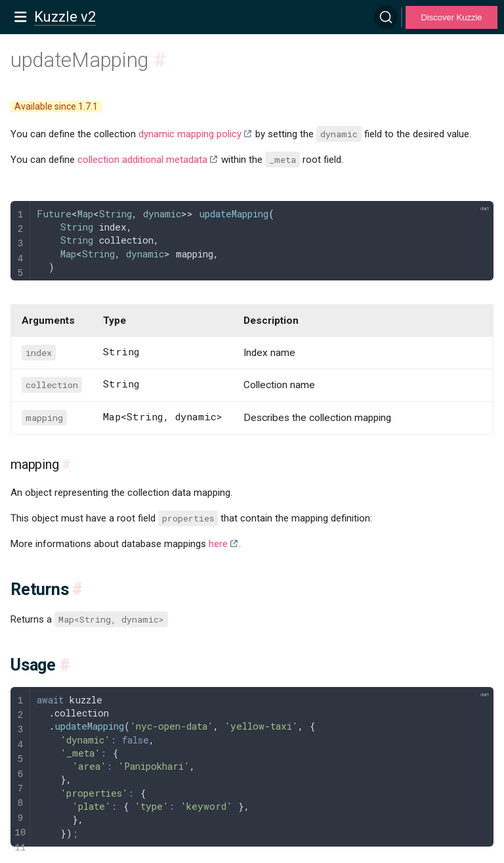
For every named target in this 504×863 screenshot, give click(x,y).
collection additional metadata (142, 160)
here (218, 544)
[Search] (386, 17)
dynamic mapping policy (190, 134)
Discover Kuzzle (451, 17)
